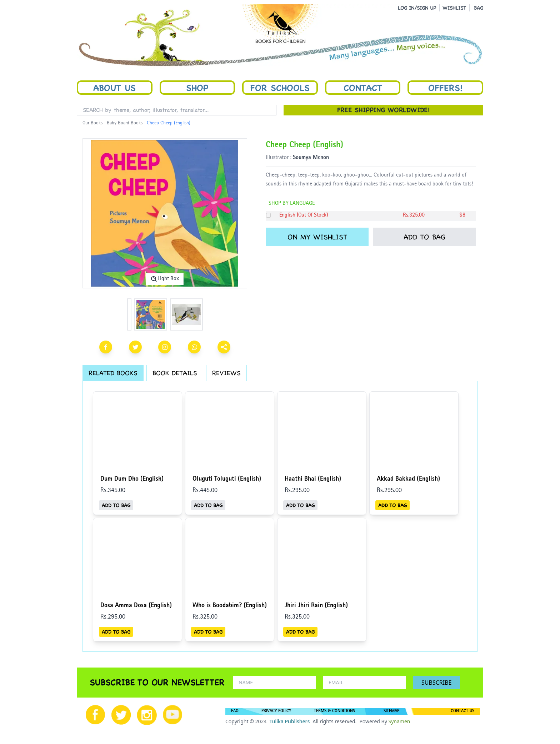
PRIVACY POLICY (276, 711)
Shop (197, 88)
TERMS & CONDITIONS (334, 711)
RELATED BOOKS (113, 373)
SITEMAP (391, 711)
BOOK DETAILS (175, 373)
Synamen (399, 721)
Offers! (445, 88)
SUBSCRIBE (436, 683)
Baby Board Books (125, 123)
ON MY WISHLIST (317, 237)
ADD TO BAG (424, 237)
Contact (363, 88)
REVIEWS (226, 373)
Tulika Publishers (289, 721)
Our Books (92, 123)
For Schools (280, 88)
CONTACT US (462, 711)
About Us (114, 88)
